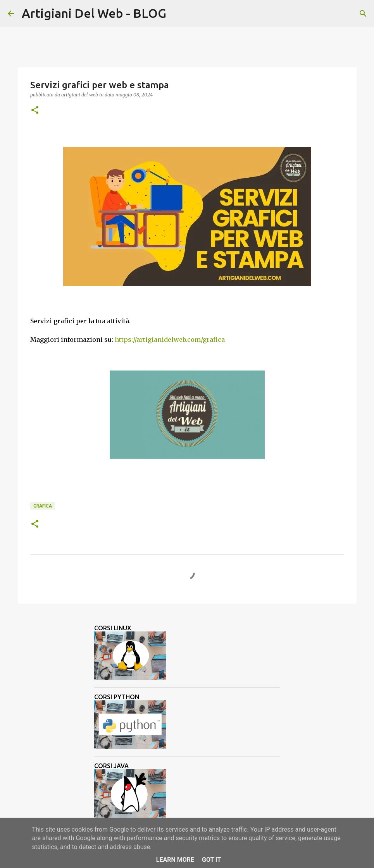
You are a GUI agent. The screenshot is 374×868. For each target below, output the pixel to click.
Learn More (175, 860)
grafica (43, 506)
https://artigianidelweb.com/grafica (170, 340)
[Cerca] (177, 14)
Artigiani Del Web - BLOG (94, 13)
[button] (35, 111)
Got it (211, 860)
